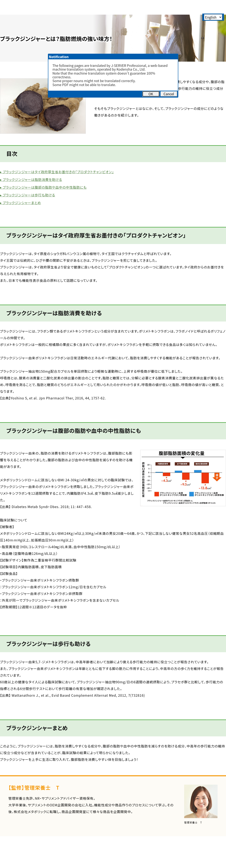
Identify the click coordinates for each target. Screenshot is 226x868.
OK (151, 94)
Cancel (169, 94)
